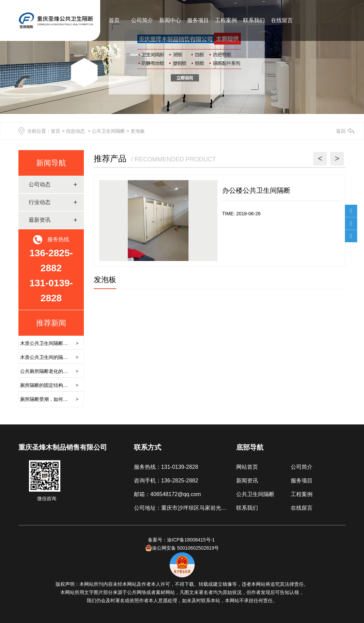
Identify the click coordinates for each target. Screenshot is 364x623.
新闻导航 (51, 163)
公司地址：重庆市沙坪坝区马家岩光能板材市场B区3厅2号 (204, 508)
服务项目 (198, 20)
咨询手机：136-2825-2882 (166, 481)
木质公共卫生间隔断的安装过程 (54, 343)
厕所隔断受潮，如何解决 (46, 399)
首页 (114, 20)
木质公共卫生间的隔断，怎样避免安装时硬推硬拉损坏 (77, 357)
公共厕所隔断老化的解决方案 (51, 371)
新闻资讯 (247, 481)
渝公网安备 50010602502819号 (182, 548)
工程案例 (226, 20)
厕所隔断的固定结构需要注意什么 (56, 385)
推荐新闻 (51, 323)
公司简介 (142, 20)
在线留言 (282, 20)
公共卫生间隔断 (108, 131)
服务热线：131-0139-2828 (166, 467)
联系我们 (254, 20)
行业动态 (40, 202)
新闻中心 (170, 20)
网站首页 (247, 467)
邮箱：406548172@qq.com (168, 494)
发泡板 (105, 280)
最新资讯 (40, 220)
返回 (341, 131)
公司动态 (40, 184)
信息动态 (75, 131)
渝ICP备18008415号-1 (192, 540)
